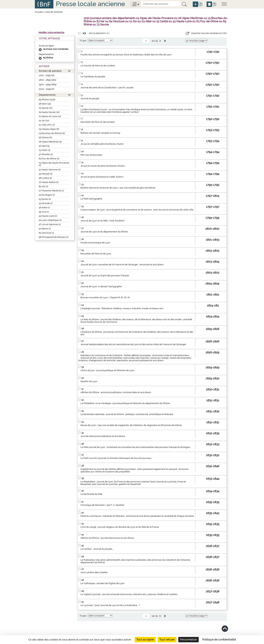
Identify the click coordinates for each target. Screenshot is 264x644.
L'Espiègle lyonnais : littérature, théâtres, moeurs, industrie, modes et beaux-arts (122, 308)
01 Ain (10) (44, 121)
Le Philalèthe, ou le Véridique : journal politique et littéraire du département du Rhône (125, 403)
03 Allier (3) (45, 150)
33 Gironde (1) (46, 203)
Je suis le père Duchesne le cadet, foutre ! (102, 177)
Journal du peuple (90, 98)
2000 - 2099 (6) (46, 89)
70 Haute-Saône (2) (49, 182)
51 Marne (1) (45, 229)
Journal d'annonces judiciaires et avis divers (103, 436)
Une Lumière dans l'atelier (94, 572)
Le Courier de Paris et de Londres (98, 66)
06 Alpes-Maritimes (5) (50, 142)
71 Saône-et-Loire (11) (50, 116)
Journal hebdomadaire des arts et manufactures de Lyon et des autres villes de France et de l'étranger (133, 344)
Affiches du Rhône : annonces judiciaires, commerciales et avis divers (116, 392)
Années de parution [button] (50, 71)
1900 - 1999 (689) (48, 84)
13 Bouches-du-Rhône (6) (52, 133)
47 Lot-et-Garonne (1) (50, 224)
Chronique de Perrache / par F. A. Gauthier (102, 505)
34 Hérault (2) (46, 174)
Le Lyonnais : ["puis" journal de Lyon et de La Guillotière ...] (110, 605)
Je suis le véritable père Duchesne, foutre (102, 144)
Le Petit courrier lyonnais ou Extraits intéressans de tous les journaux (116, 458)
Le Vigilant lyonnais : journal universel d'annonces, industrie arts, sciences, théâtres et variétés (129, 594)
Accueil (39, 12)
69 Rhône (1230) (47, 99)
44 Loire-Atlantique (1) (50, 220)
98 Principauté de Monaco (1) (54, 237)
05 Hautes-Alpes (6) (49, 129)
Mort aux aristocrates (91, 155)
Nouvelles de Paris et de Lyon (96, 254)
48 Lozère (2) (45, 178)
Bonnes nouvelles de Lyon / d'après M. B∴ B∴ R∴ (106, 297)
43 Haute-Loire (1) (48, 216)
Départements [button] (47, 95)
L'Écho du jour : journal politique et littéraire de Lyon (107, 370)
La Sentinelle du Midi (91, 494)
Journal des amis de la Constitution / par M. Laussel (107, 88)
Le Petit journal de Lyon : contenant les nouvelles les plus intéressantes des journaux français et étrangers (135, 447)
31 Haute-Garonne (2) (50, 170)
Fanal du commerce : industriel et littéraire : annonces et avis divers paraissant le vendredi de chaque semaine (137, 516)
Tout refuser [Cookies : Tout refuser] (167, 640)
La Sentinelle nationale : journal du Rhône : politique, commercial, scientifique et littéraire (127, 414)
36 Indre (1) (44, 207)
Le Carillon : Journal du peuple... (97, 549)
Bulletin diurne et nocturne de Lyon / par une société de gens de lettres (118, 188)
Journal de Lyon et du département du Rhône (104, 232)
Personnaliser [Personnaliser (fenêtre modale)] (188, 640)
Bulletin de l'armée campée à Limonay (100, 133)
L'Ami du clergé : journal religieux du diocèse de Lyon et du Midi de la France (120, 527)
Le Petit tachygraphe (91, 199)
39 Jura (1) (44, 212)
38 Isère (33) (45, 104)
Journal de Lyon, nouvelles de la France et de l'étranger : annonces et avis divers (122, 265)
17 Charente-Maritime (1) (51, 191)
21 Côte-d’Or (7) (47, 125)
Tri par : (83, 41)
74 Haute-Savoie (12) (49, 112)
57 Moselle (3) (46, 154)
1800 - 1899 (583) (47, 80)
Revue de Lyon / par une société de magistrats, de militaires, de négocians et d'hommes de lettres (131, 425)
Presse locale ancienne (90, 4)
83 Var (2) (43, 186)
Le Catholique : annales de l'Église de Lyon (102, 583)
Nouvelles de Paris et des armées (98, 122)
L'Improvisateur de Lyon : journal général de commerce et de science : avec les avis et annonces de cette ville (137, 210)
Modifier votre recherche (51, 32)
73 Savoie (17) (46, 108)
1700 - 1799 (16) (47, 75)
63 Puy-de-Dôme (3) (49, 159)
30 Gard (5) (44, 146)
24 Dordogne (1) (47, 195)
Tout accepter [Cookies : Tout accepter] (145, 640)
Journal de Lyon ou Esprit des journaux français (105, 276)
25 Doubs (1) (45, 199)
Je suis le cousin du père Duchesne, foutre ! (103, 166)
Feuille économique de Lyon (95, 243)
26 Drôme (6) (45, 137)
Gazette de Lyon (89, 381)
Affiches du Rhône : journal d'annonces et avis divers (107, 538)
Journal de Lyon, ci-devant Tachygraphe (101, 286)
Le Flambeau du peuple (93, 77)
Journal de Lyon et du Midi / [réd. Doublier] (102, 221)
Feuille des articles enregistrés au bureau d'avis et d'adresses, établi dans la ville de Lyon (126, 55)
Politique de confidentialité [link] (219, 640)
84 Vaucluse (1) (46, 233)
